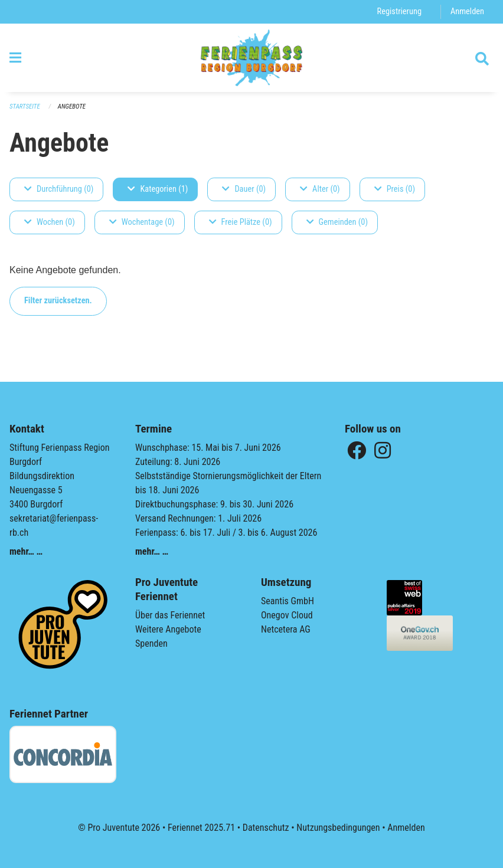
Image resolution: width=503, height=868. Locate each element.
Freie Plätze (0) (241, 222)
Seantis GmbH (288, 601)
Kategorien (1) (158, 189)
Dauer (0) (244, 189)
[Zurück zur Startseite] (252, 58)
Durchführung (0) (59, 189)
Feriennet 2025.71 (201, 828)
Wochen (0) (50, 222)
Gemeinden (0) (337, 222)
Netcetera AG (286, 629)
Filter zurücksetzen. (58, 301)
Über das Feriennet (170, 615)
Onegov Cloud (287, 615)
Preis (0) (395, 189)
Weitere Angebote (168, 629)
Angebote (72, 107)
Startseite (25, 107)
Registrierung (399, 12)
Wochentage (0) (142, 222)
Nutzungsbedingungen (338, 828)
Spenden (151, 643)
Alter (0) (320, 189)
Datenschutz (266, 828)
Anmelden (467, 12)
